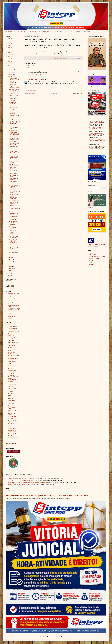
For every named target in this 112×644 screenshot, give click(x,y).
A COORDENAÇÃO (12, 327)
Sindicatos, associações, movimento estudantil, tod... (14, 218)
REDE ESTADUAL (12, 417)
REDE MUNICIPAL (12, 419)
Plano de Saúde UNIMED (12, 103)
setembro (11, 77)
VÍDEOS (10, 439)
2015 (9, 63)
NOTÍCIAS (69, 32)
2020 (9, 52)
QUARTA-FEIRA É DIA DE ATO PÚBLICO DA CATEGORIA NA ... (14, 197)
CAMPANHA (11, 341)
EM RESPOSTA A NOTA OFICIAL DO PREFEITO (14, 191)
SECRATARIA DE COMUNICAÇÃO (12, 424)
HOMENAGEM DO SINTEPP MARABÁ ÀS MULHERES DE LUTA (96, 129)
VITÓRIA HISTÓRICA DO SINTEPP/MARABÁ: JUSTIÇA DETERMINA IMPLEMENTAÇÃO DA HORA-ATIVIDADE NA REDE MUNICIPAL (47, 496)
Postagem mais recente (30, 93)
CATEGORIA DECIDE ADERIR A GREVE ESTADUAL (14, 123)
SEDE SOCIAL (11, 435)
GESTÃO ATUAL (23, 32)
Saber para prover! (12, 313)
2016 (9, 61)
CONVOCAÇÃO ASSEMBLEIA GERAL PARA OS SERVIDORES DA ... (14, 134)
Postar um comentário (31, 90)
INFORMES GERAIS (57, 32)
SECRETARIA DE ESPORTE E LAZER (13, 431)
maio (11, 262)
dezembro (12, 70)
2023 (9, 46)
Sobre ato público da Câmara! (14, 162)
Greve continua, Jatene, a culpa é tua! (14, 118)
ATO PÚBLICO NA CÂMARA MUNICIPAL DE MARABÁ (14, 177)
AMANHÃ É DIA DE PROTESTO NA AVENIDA (14, 202)
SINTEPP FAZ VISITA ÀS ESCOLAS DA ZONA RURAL (14, 172)
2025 (9, 41)
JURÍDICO (10, 387)
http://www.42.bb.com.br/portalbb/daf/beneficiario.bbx (14, 310)
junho (11, 259)
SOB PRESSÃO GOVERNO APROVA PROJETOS (13, 228)
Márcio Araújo (11, 394)
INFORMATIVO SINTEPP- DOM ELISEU (14, 376)
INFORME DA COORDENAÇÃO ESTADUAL (12, 380)
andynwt (59, 637)
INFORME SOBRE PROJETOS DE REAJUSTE (19, 485)
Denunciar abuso (11, 443)
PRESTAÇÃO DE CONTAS (12, 414)
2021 (9, 50)
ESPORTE (78, 32)
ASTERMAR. (11, 335)
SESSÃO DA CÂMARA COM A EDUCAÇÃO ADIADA (14, 167)
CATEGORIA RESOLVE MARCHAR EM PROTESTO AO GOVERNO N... (13, 235)
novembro (12, 72)
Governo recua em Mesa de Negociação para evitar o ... (14, 153)
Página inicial (54, 93)
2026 (9, 39)
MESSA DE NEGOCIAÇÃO (11, 400)
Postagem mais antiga (78, 93)
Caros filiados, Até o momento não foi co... (14, 148)
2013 (9, 68)
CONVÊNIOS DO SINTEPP (12, 347)
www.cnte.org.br (11, 315)
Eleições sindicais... (13, 100)
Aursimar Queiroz (12, 339)
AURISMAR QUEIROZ (13, 337)
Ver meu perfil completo (93, 247)
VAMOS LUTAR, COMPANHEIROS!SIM (14, 127)
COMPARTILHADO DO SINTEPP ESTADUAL (13, 343)
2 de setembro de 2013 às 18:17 (35, 75)
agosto (11, 255)
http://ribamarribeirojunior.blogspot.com (14, 299)
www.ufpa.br (11, 319)
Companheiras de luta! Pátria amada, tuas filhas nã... (14, 213)
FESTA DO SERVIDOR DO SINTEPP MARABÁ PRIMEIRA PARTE (96, 123)
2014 (9, 66)
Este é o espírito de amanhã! (13, 182)
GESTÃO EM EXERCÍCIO (11, 373)
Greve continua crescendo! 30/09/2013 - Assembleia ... (13, 111)
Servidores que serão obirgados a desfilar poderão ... (14, 223)
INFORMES (11, 383)
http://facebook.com (12, 297)
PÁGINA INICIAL (10, 32)
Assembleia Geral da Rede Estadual (14, 107)
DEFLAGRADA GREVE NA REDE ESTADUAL (14, 143)
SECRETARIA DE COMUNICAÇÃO (12, 428)
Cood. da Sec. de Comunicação (11, 350)
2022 (9, 48)
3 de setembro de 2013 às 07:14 (35, 87)
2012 (9, 273)
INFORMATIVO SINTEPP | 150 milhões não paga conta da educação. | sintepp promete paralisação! (97, 140)
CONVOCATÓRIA (13, 252)
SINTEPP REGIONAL (13, 437)
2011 (9, 276)
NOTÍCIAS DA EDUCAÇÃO (11, 405)
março (11, 266)
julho (11, 257)
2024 (9, 43)
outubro (11, 74)
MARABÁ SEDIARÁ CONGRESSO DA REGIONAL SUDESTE (14, 91)
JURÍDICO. (10, 392)
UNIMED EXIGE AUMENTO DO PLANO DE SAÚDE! (13, 248)
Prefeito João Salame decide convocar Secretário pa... (14, 158)
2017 (9, 59)
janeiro (11, 271)
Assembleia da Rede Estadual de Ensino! (14, 139)
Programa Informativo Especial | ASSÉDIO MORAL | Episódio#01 (97, 134)
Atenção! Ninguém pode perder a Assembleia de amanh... (13, 242)
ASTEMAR (87, 32)
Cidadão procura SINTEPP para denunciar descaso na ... (14, 208)
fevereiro (11, 268)
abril (10, 264)
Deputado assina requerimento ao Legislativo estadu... (14, 86)
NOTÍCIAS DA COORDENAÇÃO (39, 32)
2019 (9, 54)
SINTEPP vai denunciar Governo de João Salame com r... (14, 186)
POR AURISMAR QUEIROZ (12, 408)
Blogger (69, 637)
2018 (9, 57)
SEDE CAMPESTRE (13, 433)
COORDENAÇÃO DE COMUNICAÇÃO (13, 359)
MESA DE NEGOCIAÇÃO (11, 396)
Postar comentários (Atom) (34, 96)
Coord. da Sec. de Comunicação (12, 353)
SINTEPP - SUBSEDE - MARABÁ (36, 80)
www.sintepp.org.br (12, 317)
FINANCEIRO (92, 266)
